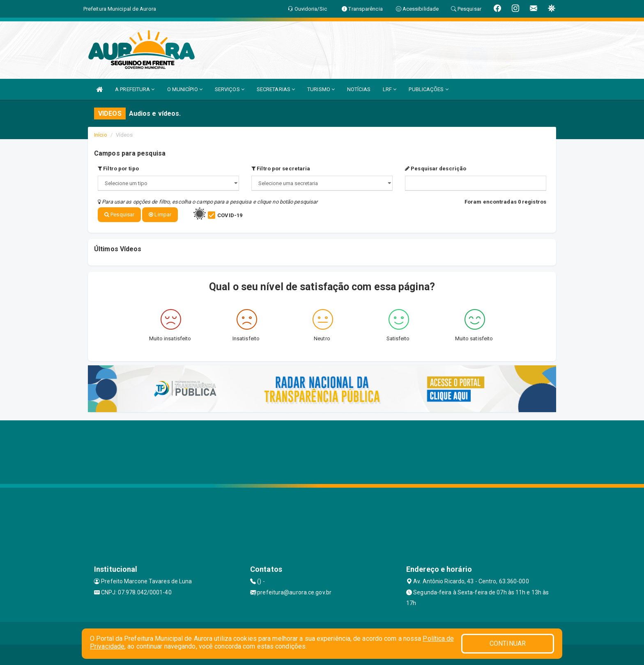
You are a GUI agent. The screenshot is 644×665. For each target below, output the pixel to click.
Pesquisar (119, 214)
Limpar (160, 214)
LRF (390, 89)
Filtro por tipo (118, 169)
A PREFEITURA (135, 89)
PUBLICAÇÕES (428, 89)
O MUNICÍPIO (185, 89)
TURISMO (321, 89)
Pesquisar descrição (436, 169)
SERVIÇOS (230, 89)
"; (322, 183)
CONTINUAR (508, 643)
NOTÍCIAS (359, 89)
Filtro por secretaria (281, 169)
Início (101, 135)
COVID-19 (230, 215)
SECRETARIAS (276, 89)
